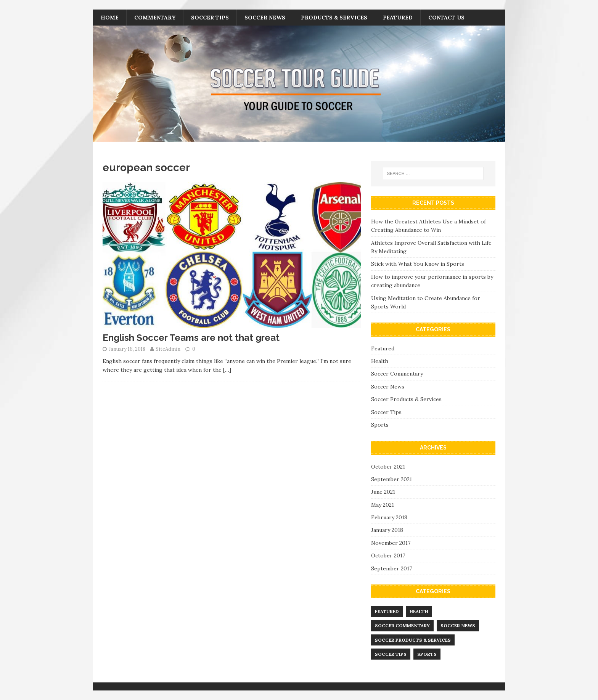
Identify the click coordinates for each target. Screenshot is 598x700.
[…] (227, 370)
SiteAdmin (168, 349)
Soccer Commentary (397, 374)
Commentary (155, 18)
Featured (398, 18)
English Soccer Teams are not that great (191, 338)
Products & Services (334, 18)
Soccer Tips (210, 18)
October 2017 (388, 556)
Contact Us (446, 18)
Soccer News (265, 18)
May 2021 (383, 505)
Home (110, 18)
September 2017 (391, 568)
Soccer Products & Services (406, 399)
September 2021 (391, 479)
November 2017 (391, 543)
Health (380, 361)
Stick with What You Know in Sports (418, 264)
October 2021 (388, 467)
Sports (380, 425)
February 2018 (389, 517)
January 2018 (387, 530)
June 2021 (383, 492)
